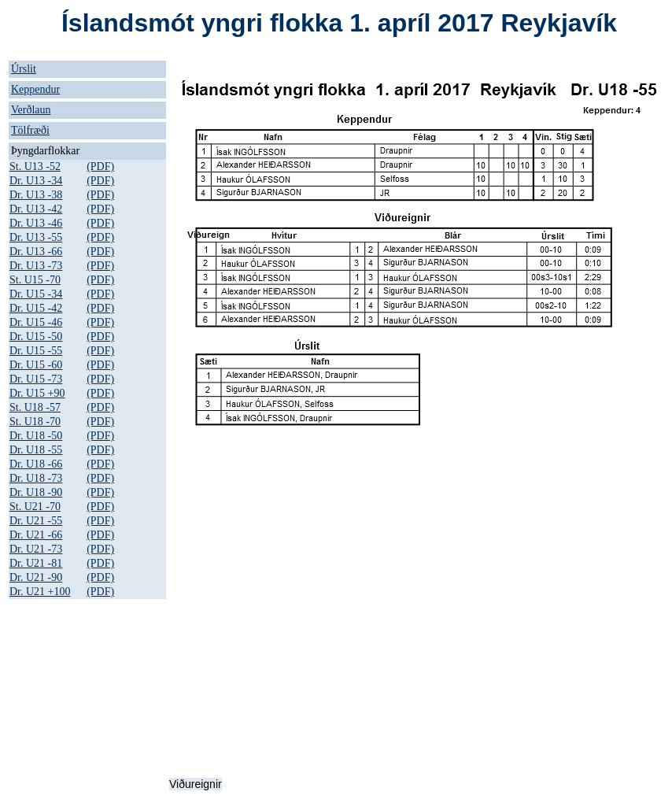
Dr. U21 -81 (36, 563)
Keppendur (35, 89)
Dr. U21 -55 (36, 521)
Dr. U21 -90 (36, 577)
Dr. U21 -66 (36, 535)
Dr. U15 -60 (36, 365)
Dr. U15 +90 (37, 393)
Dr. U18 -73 (36, 478)
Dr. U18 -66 (36, 464)
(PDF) (100, 166)
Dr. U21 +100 (40, 592)
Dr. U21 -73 (36, 549)
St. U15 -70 (35, 280)
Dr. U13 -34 (36, 181)
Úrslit (24, 69)
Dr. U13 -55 (36, 237)
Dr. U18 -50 (36, 436)
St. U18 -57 (35, 407)
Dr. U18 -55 (36, 450)
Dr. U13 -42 (36, 209)
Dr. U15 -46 (36, 322)
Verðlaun (31, 110)
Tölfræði (30, 130)
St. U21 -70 (35, 507)
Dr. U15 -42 (36, 308)
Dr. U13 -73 (36, 266)
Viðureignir (196, 784)
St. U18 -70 (35, 422)
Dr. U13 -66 (36, 252)
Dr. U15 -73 (36, 379)
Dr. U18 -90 (36, 492)
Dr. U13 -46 (36, 223)
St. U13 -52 (35, 166)
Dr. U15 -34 (36, 294)
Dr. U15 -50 (36, 337)
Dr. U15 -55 (36, 351)
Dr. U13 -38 (36, 195)
